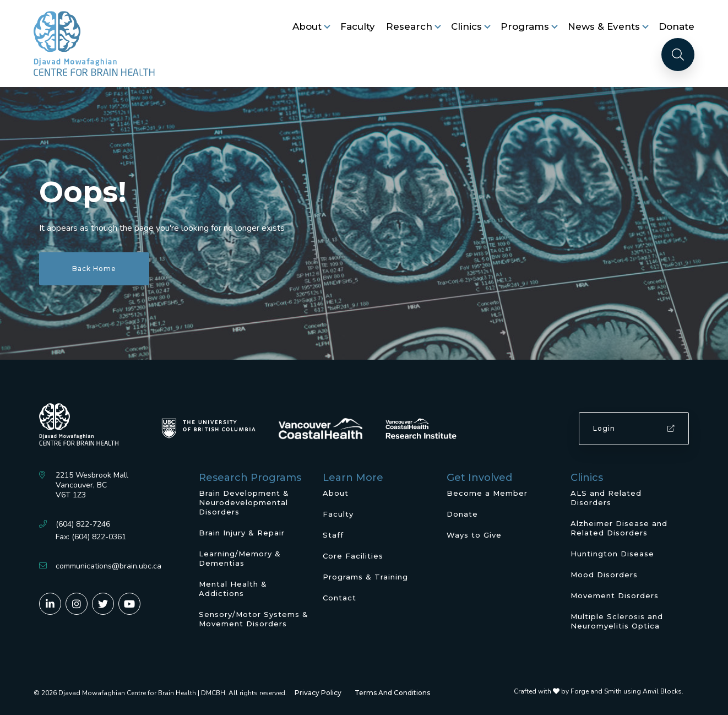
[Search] (678, 55)
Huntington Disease (612, 554)
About (307, 26)
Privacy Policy (318, 693)
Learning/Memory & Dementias (240, 558)
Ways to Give (474, 535)
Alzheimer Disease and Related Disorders (619, 528)
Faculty (358, 26)
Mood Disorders (604, 575)
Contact (339, 598)
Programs (525, 26)
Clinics (466, 26)
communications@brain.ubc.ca (108, 566)
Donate (677, 26)
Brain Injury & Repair (242, 533)
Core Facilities (353, 556)
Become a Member (487, 493)
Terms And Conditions (392, 693)
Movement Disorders (615, 595)
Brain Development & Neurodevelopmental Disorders (244, 502)
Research (409, 26)
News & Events (604, 26)
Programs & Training (365, 577)
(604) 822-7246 (83, 524)
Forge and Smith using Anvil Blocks (626, 691)
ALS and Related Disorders (606, 498)
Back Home (94, 269)
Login (634, 428)
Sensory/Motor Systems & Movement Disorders (254, 619)
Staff (333, 535)
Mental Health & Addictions (233, 589)
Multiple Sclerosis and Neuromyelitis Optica (617, 621)
